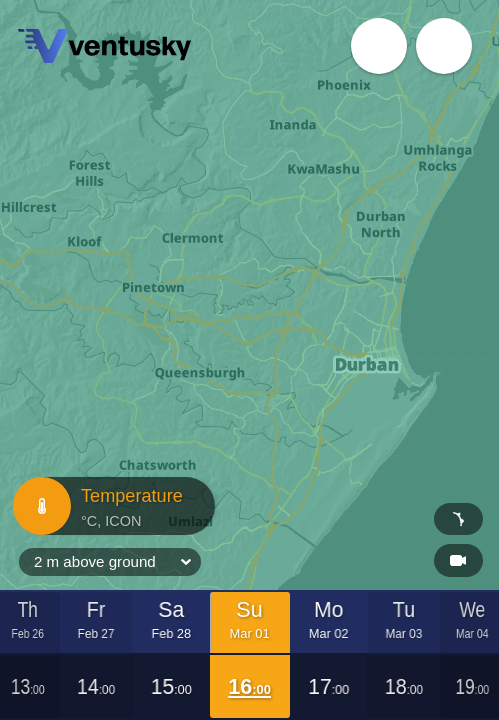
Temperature (111, 506)
